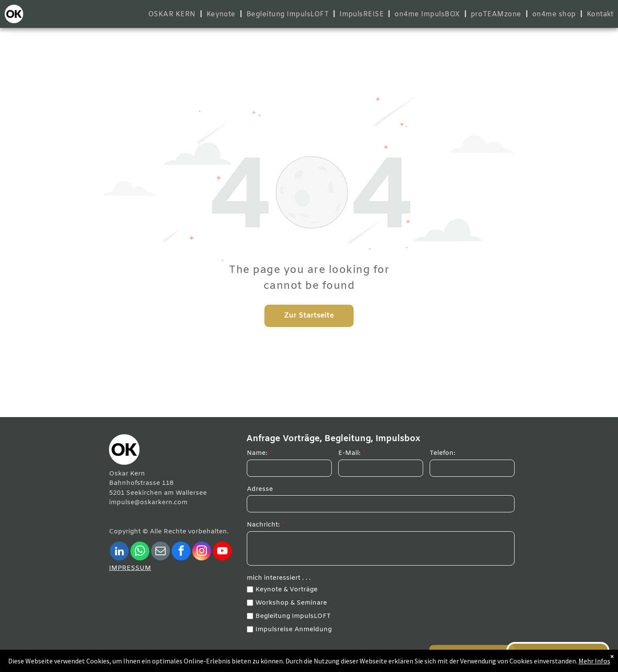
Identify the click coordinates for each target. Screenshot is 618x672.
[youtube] (222, 552)
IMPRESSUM (130, 568)
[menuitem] (173, 14)
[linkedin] (119, 552)
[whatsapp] (140, 552)
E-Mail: (349, 453)
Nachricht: (263, 525)
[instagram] (202, 552)
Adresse (260, 489)
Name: (257, 453)
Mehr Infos (594, 661)
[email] (161, 552)
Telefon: (442, 453)
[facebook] (181, 552)
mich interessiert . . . (279, 578)
